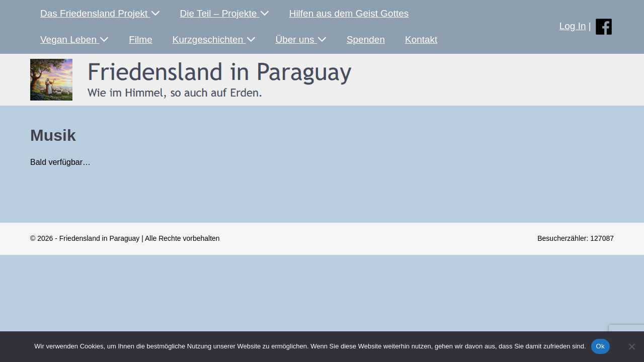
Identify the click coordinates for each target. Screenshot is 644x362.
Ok (600, 346)
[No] (631, 346)
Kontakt (421, 39)
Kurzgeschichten (214, 39)
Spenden (366, 39)
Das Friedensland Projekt (100, 13)
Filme (140, 39)
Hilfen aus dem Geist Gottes (349, 13)
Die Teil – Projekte (225, 13)
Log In (573, 26)
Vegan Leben (74, 39)
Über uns (301, 39)
